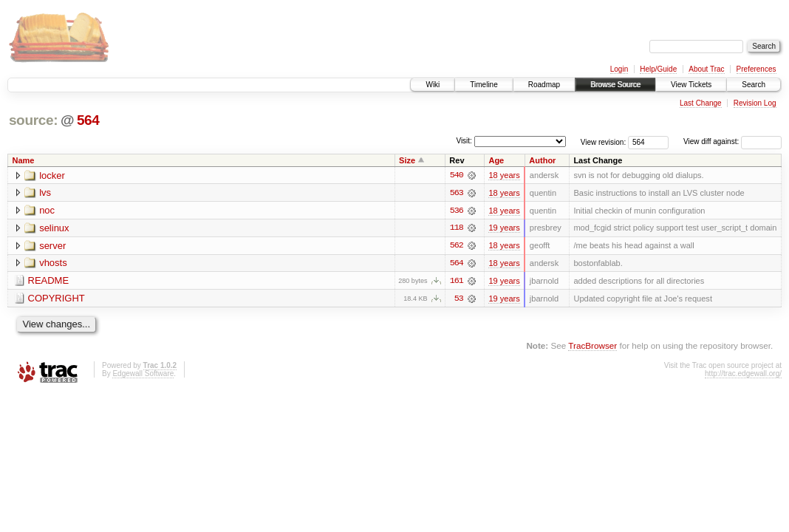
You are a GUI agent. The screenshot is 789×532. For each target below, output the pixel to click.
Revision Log (755, 103)
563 (457, 193)
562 (457, 246)
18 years (504, 175)
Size (407, 160)
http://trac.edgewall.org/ (743, 374)
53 (459, 299)
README (49, 282)
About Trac (706, 69)
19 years (504, 228)
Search (754, 85)
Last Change (701, 103)
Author (542, 160)
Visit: (464, 141)
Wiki (433, 85)
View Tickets (691, 85)
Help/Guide (658, 69)
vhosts (53, 264)
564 (88, 120)
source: (33, 120)
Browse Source (615, 85)
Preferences (756, 69)
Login (619, 69)
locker (52, 175)
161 (457, 282)
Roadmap (544, 85)
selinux (54, 229)
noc (47, 211)
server (52, 246)
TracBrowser (592, 347)
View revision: (604, 141)
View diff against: (732, 141)
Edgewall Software (143, 374)
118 (457, 228)
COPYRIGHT (57, 300)
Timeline (484, 85)
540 (457, 175)
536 (457, 211)
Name (24, 160)
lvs (45, 193)
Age (496, 160)
